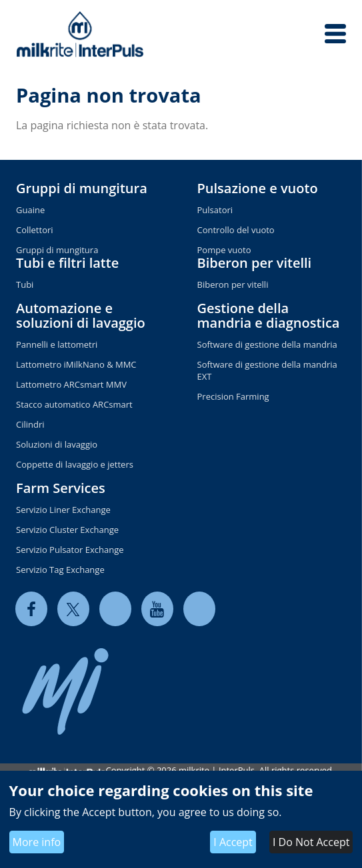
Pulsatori (215, 210)
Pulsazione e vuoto (258, 188)
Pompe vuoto (224, 250)
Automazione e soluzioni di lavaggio (81, 315)
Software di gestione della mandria (267, 344)
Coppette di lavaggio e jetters (75, 464)
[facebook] (31, 609)
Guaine (30, 210)
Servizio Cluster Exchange (67, 530)
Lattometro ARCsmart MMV (71, 384)
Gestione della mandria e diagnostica (269, 315)
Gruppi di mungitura (82, 188)
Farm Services (61, 488)
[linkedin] (115, 609)
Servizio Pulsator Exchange (70, 550)
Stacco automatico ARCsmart (74, 404)
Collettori (35, 230)
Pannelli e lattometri (57, 344)
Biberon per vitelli (255, 263)
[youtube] (157, 609)
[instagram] (199, 609)
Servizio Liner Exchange (63, 510)
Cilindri (30, 424)
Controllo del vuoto (236, 230)
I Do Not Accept (311, 842)
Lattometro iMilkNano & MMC (76, 364)
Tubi (25, 284)
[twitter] (73, 609)
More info (37, 842)
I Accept (233, 842)
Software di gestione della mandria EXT (267, 370)
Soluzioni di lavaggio (57, 444)
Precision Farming (233, 396)
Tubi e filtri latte (67, 263)
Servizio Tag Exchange (60, 570)
